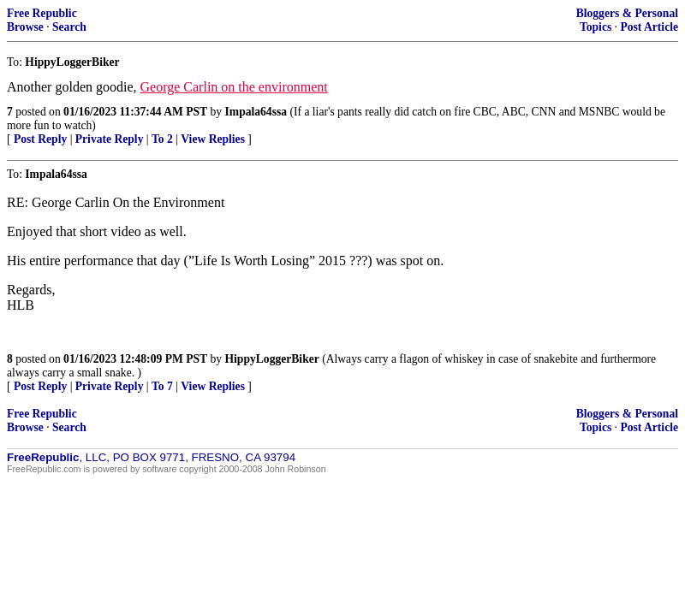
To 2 (162, 139)
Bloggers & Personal (627, 13)
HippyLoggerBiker (272, 359)
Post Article (649, 27)
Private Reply (110, 139)
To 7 (162, 386)
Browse (25, 27)
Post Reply (40, 139)
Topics (596, 27)
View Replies (213, 139)
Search (69, 27)
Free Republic (42, 13)
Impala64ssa (256, 112)
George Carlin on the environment (234, 87)
